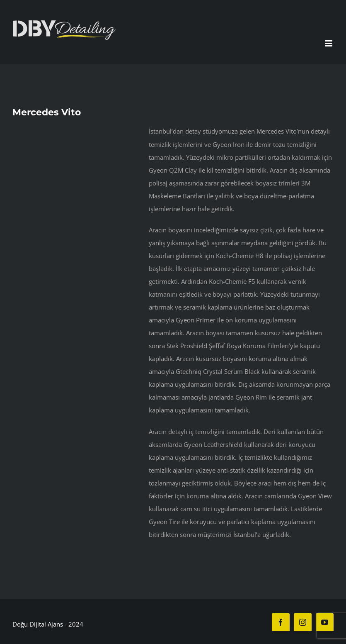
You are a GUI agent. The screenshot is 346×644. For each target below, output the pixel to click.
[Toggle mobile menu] (329, 43)
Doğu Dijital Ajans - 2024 (48, 624)
